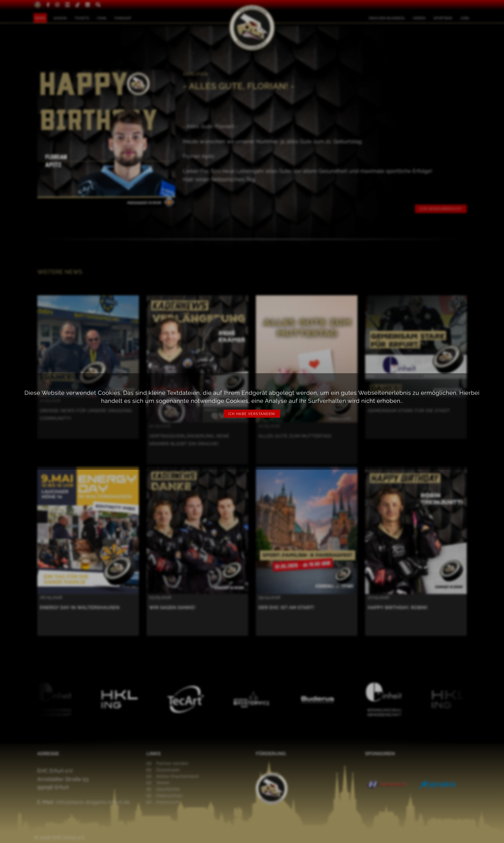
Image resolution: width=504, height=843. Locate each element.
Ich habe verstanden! (252, 414)
